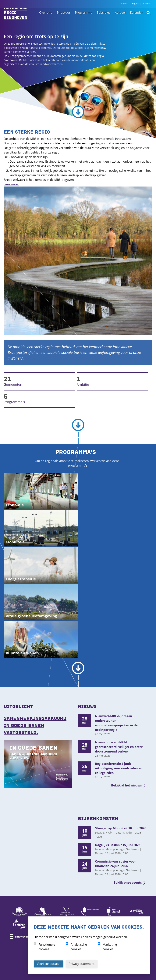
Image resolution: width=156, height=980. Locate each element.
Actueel (120, 18)
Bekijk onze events (128, 882)
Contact (147, 4)
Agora (124, 4)
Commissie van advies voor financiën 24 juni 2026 (115, 864)
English (135, 4)
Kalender (136, 18)
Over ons (46, 18)
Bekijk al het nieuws (126, 785)
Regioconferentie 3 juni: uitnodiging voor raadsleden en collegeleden (119, 768)
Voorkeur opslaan (49, 964)
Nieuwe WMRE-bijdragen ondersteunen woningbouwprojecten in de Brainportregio (116, 723)
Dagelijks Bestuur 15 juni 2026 (118, 845)
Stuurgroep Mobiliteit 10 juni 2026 (121, 828)
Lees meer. (12, 184)
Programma (84, 18)
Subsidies (104, 18)
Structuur (64, 18)
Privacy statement (82, 964)
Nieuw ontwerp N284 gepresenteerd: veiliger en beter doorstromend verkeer (119, 747)
